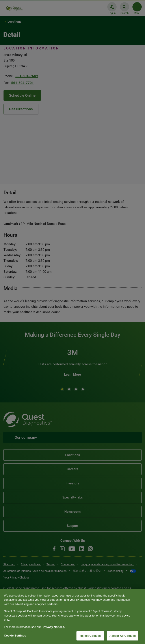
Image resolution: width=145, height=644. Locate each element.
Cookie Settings (15, 636)
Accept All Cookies (123, 636)
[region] (72, 616)
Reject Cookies (90, 636)
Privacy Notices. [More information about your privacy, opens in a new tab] (54, 627)
